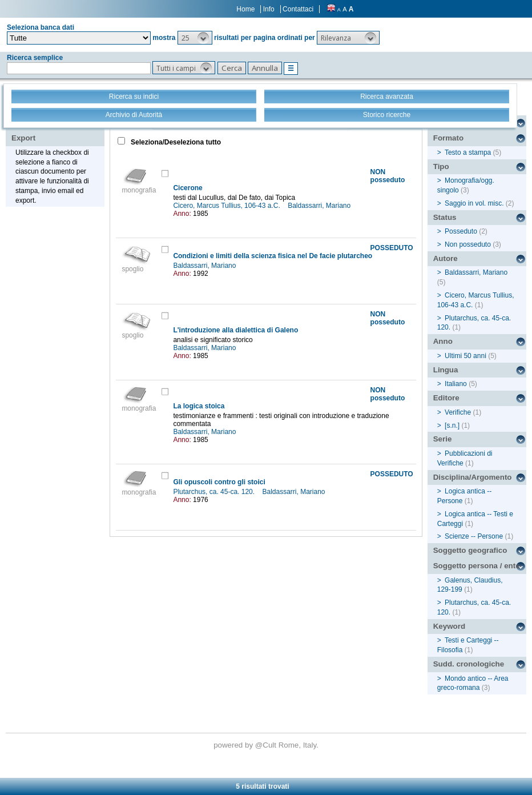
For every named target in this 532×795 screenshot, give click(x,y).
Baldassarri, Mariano (320, 206)
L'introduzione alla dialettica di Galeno (235, 330)
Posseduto (461, 231)
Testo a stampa (468, 152)
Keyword (449, 626)
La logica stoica (199, 406)
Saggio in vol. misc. (474, 203)
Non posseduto (468, 244)
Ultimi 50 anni (465, 356)
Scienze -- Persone (474, 536)
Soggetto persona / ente (477, 566)
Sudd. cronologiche (469, 664)
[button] (195, 38)
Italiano (456, 384)
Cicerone (188, 188)
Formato (448, 138)
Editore (446, 398)
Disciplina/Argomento (473, 477)
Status (445, 217)
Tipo (441, 166)
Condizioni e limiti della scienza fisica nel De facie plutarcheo (273, 256)
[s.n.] (452, 425)
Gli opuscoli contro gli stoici (219, 482)
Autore (446, 258)
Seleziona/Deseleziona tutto (175, 142)
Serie (443, 439)
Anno (443, 341)
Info (269, 9)
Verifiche (458, 412)
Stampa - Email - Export (48, 130)
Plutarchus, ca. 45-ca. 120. (215, 492)
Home (245, 9)
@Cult (267, 745)
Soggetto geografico (470, 550)
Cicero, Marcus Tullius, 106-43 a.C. (227, 206)
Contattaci (298, 9)
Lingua (446, 370)
